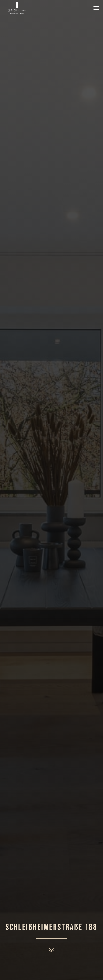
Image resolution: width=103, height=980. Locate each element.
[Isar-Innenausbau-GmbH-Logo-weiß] (17, 8)
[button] (96, 8)
